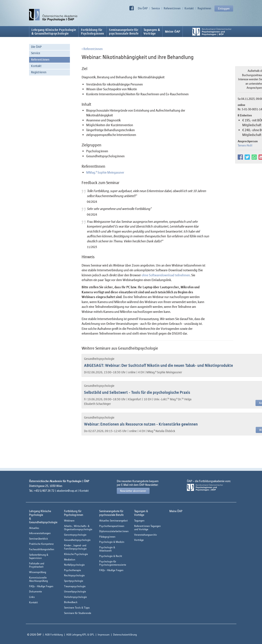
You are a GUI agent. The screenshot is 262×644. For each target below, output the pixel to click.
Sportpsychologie (74, 581)
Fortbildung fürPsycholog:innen (93, 32)
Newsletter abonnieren (133, 491)
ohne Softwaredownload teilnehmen (166, 275)
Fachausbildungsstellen (42, 549)
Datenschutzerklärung (125, 635)
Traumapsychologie (75, 586)
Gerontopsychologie (75, 535)
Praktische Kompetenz (41, 544)
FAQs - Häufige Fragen (41, 586)
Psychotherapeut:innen (112, 526)
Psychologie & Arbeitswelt (107, 549)
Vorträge (139, 540)
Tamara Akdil (245, 145)
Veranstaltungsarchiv (146, 535)
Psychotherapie (73, 570)
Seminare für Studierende (78, 613)
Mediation (70, 559)
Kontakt (189, 8)
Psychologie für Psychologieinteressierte (113, 563)
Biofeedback (71, 602)
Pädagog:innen (107, 537)
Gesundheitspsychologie (77, 540)
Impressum (104, 635)
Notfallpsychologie (74, 565)
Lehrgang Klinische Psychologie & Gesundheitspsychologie (54, 32)
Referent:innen (172, 8)
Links (32, 597)
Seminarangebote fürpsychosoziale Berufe (124, 32)
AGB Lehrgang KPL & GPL (80, 635)
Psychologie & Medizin (112, 542)
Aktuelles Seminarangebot (113, 521)
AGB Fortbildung (54, 635)
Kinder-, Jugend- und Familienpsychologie (75, 547)
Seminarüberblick (39, 539)
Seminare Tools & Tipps (77, 608)
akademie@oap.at (67, 491)
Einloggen (224, 8)
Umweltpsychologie (75, 591)
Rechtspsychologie (74, 575)
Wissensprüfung (38, 572)
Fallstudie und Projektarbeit (37, 565)
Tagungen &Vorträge (152, 32)
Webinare (69, 521)
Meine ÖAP (173, 32)
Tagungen (139, 521)
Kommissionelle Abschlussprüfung (38, 579)
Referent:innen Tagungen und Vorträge (147, 528)
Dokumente (35, 591)
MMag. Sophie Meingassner (105, 172)
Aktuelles (34, 528)
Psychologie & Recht (111, 556)
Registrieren (204, 8)
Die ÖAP (143, 8)
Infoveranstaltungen (40, 533)
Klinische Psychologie (76, 554)
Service (156, 8)
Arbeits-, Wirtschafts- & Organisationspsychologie (78, 528)
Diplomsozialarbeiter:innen (114, 531)
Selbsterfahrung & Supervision (39, 556)
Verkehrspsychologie (75, 597)
